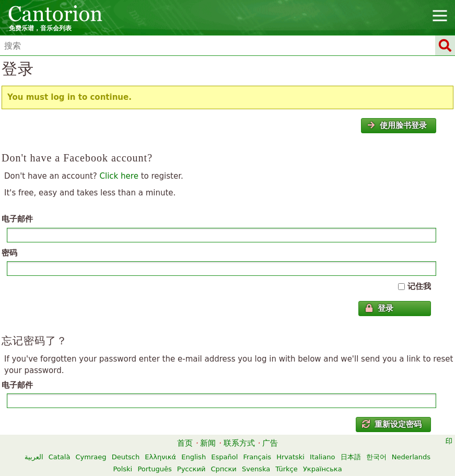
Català (60, 457)
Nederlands (411, 457)
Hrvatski (290, 457)
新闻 (208, 443)
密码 (9, 253)
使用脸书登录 (397, 125)
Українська (323, 469)
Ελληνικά (160, 457)
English (194, 457)
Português (154, 469)
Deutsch (126, 457)
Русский (191, 469)
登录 (379, 308)
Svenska (256, 469)
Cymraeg (91, 457)
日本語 (351, 457)
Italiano (322, 457)
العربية (34, 457)
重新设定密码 (392, 424)
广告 (270, 443)
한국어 (376, 457)
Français (257, 457)
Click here (119, 176)
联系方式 (239, 443)
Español (224, 457)
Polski (122, 469)
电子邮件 (17, 219)
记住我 (419, 286)
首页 (185, 443)
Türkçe (286, 469)
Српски (224, 469)
